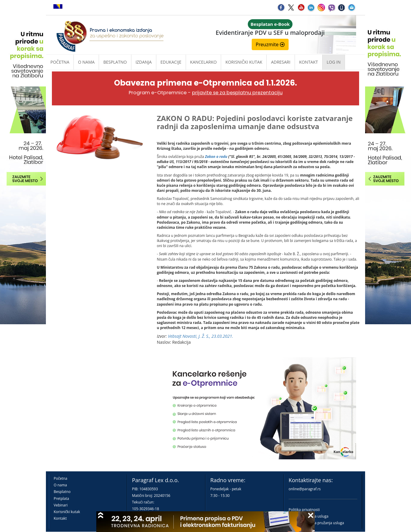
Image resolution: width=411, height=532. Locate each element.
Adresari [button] (281, 62)
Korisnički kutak (67, 512)
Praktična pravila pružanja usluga (316, 523)
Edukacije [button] (171, 62)
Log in (334, 62)
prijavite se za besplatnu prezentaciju (237, 93)
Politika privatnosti (304, 510)
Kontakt (60, 518)
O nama (86, 62)
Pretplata (61, 499)
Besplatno (115, 62)
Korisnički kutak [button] (244, 62)
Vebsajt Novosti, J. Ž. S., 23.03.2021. (201, 336)
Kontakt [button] (309, 62)
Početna (60, 62)
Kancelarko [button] (204, 62)
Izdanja (144, 62)
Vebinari (61, 505)
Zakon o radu (216, 157)
